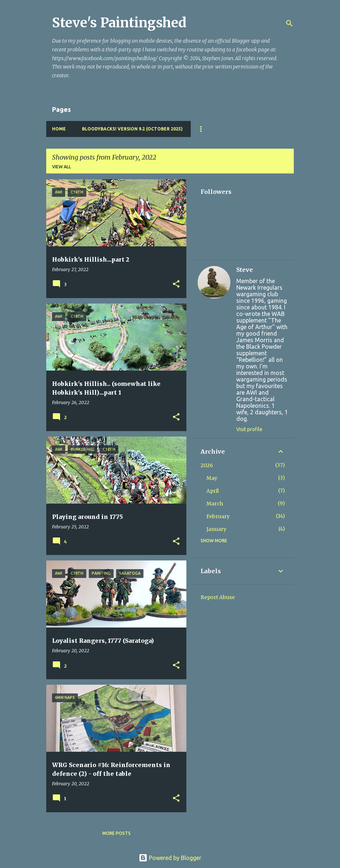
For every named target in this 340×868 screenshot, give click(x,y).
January (216, 529)
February (218, 516)
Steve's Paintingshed (119, 23)
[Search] (289, 23)
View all (62, 167)
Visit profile (249, 429)
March (215, 504)
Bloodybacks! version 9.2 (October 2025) (132, 129)
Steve (245, 270)
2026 (207, 465)
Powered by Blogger (170, 858)
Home (59, 129)
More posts (116, 833)
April (213, 491)
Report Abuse (218, 597)
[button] (176, 284)
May (212, 478)
